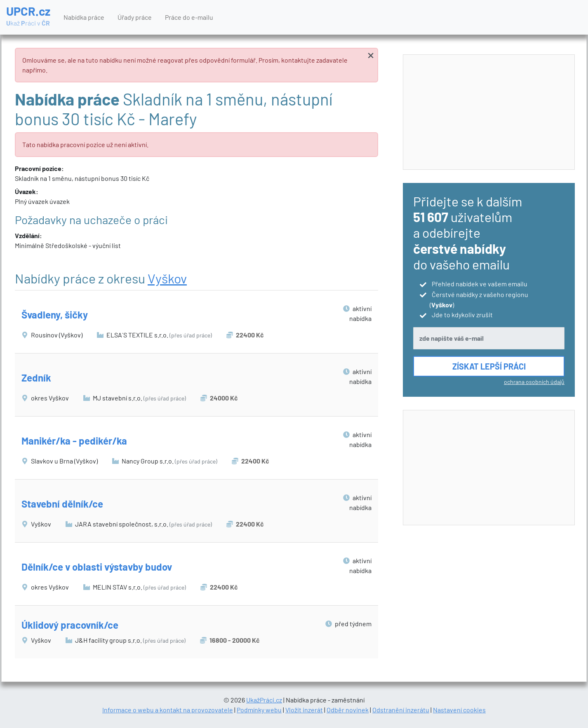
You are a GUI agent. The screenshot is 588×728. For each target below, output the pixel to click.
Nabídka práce (84, 17)
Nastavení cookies (459, 710)
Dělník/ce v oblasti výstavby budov (97, 567)
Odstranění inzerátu (401, 710)
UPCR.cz (28, 16)
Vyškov (167, 278)
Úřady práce (135, 17)
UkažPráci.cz (264, 700)
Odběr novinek (348, 710)
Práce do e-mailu (189, 17)
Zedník (36, 378)
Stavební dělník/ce (62, 504)
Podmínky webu (259, 710)
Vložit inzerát (304, 710)
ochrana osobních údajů (534, 382)
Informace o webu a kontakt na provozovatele (168, 710)
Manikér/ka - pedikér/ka (74, 441)
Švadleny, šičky (55, 315)
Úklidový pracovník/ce (70, 625)
